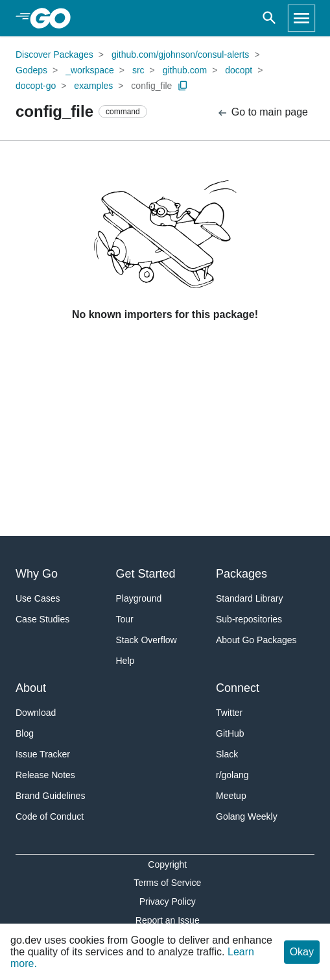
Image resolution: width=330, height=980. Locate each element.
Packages (242, 574)
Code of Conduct (50, 816)
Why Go (37, 574)
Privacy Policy (168, 901)
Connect (238, 688)
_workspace (90, 70)
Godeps (31, 70)
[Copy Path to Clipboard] (183, 86)
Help (125, 661)
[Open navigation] (301, 18)
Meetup (231, 796)
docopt (239, 70)
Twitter (229, 713)
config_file (151, 86)
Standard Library (250, 598)
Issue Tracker (43, 754)
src (138, 70)
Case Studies (42, 619)
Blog (25, 733)
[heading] (55, 18)
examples (93, 86)
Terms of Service (167, 883)
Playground (139, 598)
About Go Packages (256, 640)
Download (36, 713)
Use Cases (38, 598)
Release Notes (45, 775)
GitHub (230, 733)
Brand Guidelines (50, 796)
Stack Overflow (147, 640)
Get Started (146, 574)
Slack (227, 754)
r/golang (232, 775)
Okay (302, 952)
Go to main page (262, 113)
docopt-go (36, 86)
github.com (185, 70)
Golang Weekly (247, 816)
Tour (125, 619)
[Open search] (269, 18)
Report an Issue (168, 920)
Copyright (167, 864)
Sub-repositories (249, 619)
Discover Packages (54, 55)
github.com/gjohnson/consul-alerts (180, 55)
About (31, 688)
